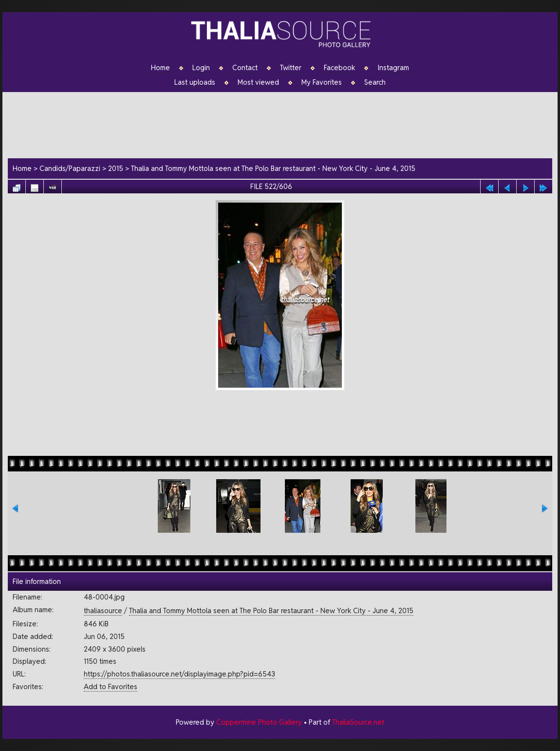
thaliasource (103, 610)
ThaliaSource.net (358, 722)
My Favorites (322, 82)
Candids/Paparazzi (70, 168)
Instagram (393, 68)
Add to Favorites (111, 686)
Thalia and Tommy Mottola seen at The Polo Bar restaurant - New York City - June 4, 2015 (273, 168)
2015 (116, 168)
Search (375, 82)
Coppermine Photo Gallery (259, 722)
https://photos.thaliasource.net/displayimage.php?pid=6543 (179, 674)
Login (201, 68)
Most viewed (258, 82)
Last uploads (195, 82)
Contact (245, 68)
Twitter (291, 68)
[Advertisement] (285, 124)
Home (160, 68)
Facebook (339, 68)
